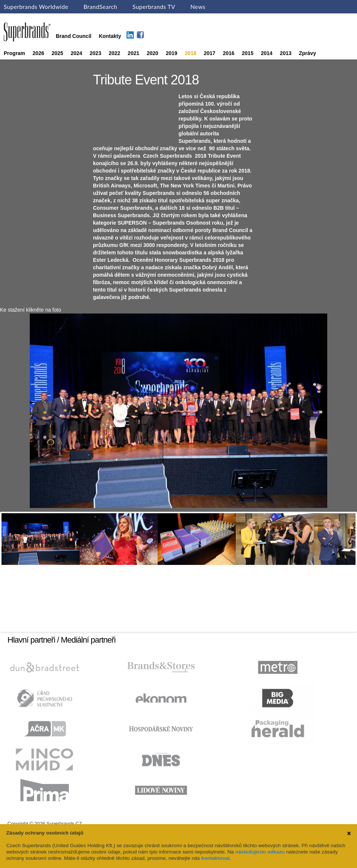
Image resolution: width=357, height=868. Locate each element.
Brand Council (74, 36)
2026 (38, 53)
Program (15, 53)
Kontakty (110, 36)
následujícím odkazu (260, 852)
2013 (286, 53)
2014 (266, 53)
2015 (247, 53)
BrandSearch (100, 7)
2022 (114, 53)
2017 (210, 53)
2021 (133, 53)
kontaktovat (215, 858)
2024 (76, 53)
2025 (57, 53)
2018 (191, 53)
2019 (172, 53)
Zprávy (308, 53)
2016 (229, 53)
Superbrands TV (154, 7)
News (198, 7)
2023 (95, 53)
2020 (153, 53)
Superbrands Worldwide (36, 7)
